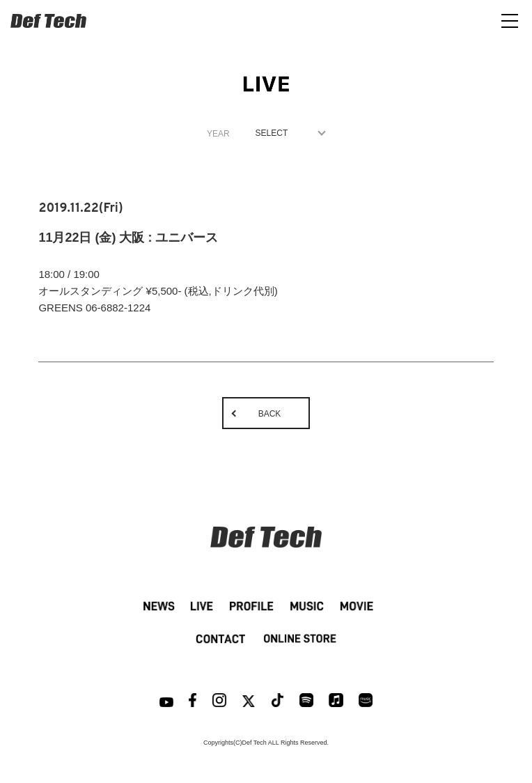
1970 (287, 133)
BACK (270, 414)
